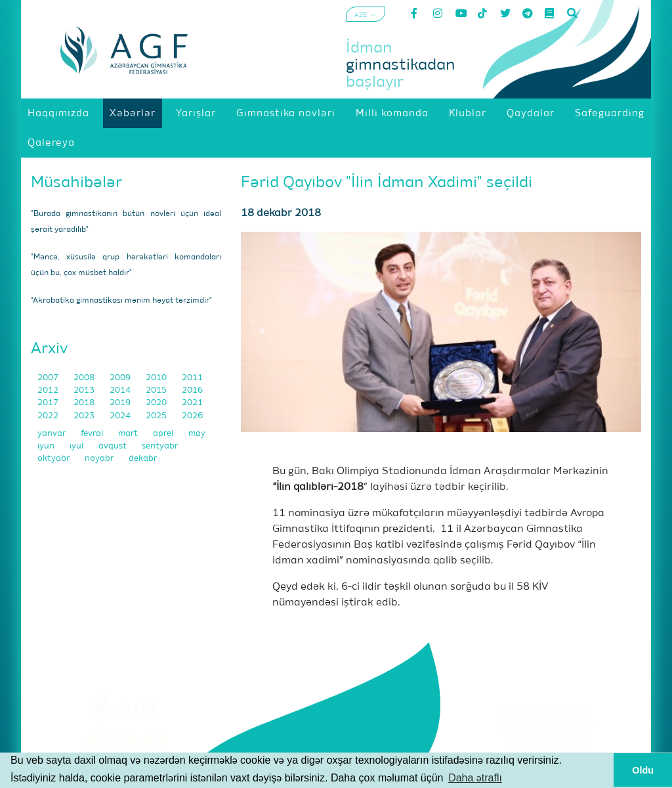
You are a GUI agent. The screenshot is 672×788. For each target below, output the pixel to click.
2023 (85, 416)
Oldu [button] (643, 770)
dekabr (143, 459)
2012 (49, 390)
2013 (85, 390)
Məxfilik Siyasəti (546, 746)
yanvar (52, 434)
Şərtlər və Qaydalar (546, 730)
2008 (85, 378)
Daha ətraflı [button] (475, 778)
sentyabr (160, 446)
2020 (157, 403)
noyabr (100, 459)
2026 (192, 416)
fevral (93, 434)
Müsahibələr (76, 183)
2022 (49, 416)
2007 (49, 378)
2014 (121, 390)
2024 (121, 416)
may (197, 434)
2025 (157, 416)
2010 (157, 378)
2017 (49, 403)
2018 (85, 403)
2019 (121, 403)
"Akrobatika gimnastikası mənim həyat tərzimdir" (121, 301)
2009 (121, 378)
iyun (47, 446)
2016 (192, 390)
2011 (192, 378)
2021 (192, 403)
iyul (77, 446)
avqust (114, 446)
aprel (164, 434)
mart (129, 434)
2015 (157, 390)
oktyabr (54, 459)
